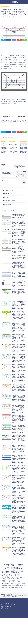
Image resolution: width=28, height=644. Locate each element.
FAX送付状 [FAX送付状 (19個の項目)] (6, 577)
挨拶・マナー (8, 194)
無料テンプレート (5, 7)
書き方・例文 (8, 197)
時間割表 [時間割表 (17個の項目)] (22, 585)
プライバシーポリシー (7, 603)
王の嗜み (14, 2)
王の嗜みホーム (9, 190)
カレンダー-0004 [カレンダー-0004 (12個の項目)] (6, 580)
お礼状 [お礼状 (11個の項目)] (12, 577)
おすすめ (19, 616)
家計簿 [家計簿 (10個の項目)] (13, 586)
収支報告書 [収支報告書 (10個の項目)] (5, 586)
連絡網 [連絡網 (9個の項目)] (17, 587)
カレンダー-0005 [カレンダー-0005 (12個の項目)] (15, 580)
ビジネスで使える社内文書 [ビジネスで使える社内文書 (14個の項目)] (9, 583)
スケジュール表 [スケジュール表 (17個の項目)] (16, 582)
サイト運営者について (7, 606)
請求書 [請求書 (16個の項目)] (13, 587)
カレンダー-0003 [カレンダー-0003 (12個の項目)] (15, 579)
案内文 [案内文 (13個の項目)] (4, 587)
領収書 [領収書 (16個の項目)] (21, 587)
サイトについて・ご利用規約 (9, 605)
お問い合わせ (5, 608)
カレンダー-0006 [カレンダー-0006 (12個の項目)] (6, 582)
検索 (3, 180)
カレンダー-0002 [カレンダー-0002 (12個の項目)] (6, 579)
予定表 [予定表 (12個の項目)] (19, 583)
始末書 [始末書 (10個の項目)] (9, 586)
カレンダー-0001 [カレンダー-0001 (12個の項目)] (18, 577)
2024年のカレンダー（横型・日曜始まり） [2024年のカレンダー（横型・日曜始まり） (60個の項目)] (14, 566)
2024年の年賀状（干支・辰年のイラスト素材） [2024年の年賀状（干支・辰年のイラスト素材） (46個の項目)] (14, 573)
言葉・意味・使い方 (10, 201)
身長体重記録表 (5, 126)
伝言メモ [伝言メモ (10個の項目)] (23, 583)
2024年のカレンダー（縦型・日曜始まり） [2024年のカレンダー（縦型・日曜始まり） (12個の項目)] (12, 570)
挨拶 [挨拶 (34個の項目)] (17, 585)
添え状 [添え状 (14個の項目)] (8, 587)
